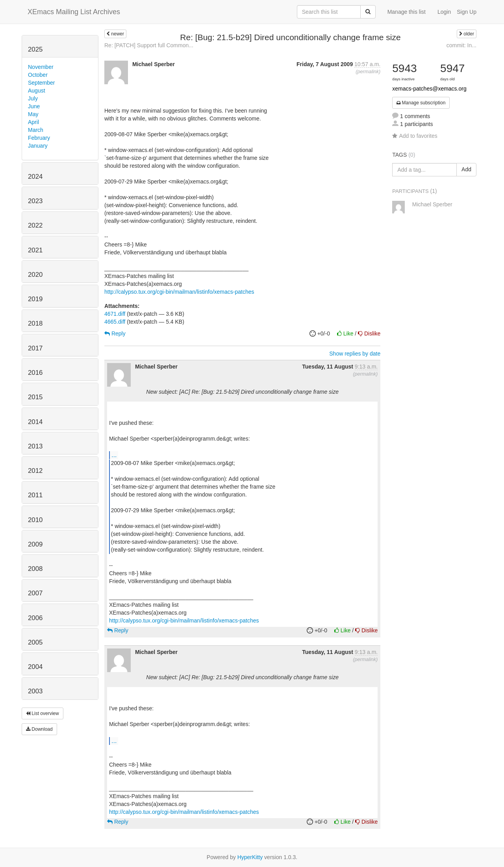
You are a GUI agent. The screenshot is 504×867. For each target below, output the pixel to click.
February (39, 138)
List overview (43, 713)
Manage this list (407, 12)
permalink (368, 72)
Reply (115, 333)
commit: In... (461, 45)
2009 (35, 544)
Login (444, 12)
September (41, 83)
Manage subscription (421, 103)
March (36, 130)
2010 (35, 520)
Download (39, 729)
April (33, 122)
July (33, 98)
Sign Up (467, 12)
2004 (35, 667)
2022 (35, 225)
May (33, 114)
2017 (35, 348)
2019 (35, 299)
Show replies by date (355, 354)
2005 (35, 642)
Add (466, 169)
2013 (35, 446)
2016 (35, 373)
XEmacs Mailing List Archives (74, 12)
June (34, 106)
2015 (35, 397)
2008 (35, 569)
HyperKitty (250, 857)
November (41, 67)
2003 (35, 691)
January (38, 146)
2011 (35, 495)
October (38, 75)
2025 (35, 49)
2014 (35, 422)
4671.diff (115, 314)
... (114, 455)
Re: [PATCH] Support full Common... (149, 45)
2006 (35, 618)
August (37, 91)
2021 (35, 250)
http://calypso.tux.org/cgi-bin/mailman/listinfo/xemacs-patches (179, 292)
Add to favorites (415, 136)
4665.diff (115, 322)
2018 (35, 323)
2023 (35, 201)
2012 (35, 471)
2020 (35, 275)
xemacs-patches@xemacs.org (429, 89)
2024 (35, 177)
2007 (35, 593)
